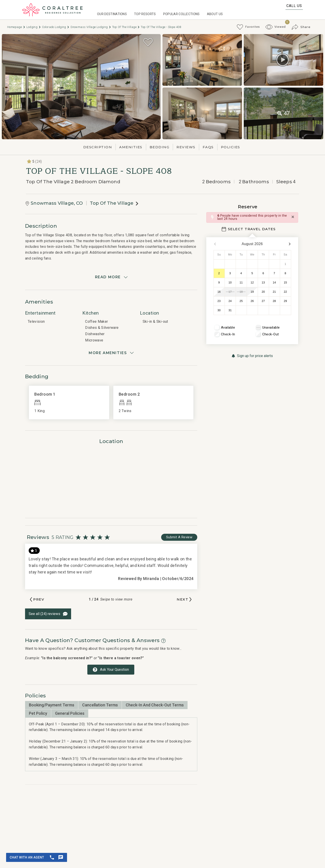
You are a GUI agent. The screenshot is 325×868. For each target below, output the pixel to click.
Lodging (34, 27)
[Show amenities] (111, 353)
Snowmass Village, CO (57, 203)
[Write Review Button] (179, 537)
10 (230, 283)
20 (263, 292)
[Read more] (111, 277)
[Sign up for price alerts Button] (252, 356)
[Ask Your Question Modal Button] (111, 670)
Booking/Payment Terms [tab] (52, 705)
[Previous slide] (36, 599)
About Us (215, 14)
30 (219, 310)
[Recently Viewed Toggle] (276, 27)
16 (219, 292)
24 (230, 301)
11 (241, 283)
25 (241, 301)
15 (286, 283)
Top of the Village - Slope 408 (161, 27)
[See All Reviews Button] (48, 614)
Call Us (294, 6)
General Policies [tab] (70, 713)
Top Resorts (145, 14)
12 (252, 283)
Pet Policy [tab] (38, 713)
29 (286, 301)
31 (230, 310)
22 (286, 292)
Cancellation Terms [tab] (100, 705)
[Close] (293, 217)
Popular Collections (181, 14)
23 (219, 301)
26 (252, 301)
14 (274, 283)
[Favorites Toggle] (248, 27)
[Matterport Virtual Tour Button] (283, 60)
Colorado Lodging (56, 27)
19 (252, 292)
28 (274, 301)
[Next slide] (185, 599)
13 (263, 283)
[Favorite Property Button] (148, 42)
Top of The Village (126, 27)
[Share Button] (301, 27)
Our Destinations (112, 14)
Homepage (16, 27)
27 (263, 301)
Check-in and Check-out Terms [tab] (155, 705)
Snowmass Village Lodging (91, 27)
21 (274, 292)
